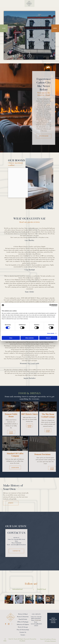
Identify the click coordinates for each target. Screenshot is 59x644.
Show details (51, 333)
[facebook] (6, 624)
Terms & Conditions (46, 639)
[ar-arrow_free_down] (30, 58)
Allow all (48, 338)
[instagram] (9, 624)
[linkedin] (12, 624)
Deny (11, 338)
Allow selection (29, 338)
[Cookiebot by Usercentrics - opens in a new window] (51, 305)
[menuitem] (23, 614)
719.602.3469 (38, 620)
